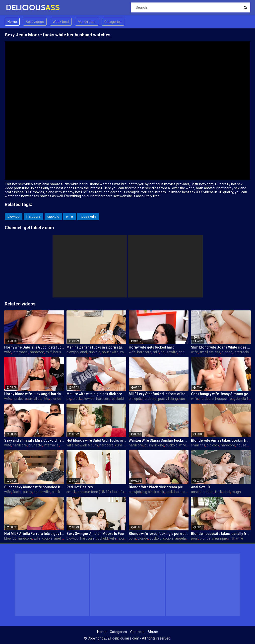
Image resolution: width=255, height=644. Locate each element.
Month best (87, 22)
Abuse (153, 632)
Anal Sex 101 (201, 487)
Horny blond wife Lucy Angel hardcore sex (34, 394)
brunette (35, 445)
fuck (218, 492)
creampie (219, 538)
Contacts (137, 632)
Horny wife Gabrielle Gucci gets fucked (34, 347)
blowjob (14, 216)
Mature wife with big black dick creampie (96, 394)
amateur (198, 492)
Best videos (35, 22)
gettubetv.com (39, 228)
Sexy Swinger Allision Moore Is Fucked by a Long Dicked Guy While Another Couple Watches (96, 534)
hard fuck (120, 492)
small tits (207, 352)
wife (69, 216)
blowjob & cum (86, 445)
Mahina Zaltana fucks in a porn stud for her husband (96, 347)
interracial (21, 352)
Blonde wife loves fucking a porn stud (159, 534)
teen (210, 492)
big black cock (153, 492)
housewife (88, 216)
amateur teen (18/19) (94, 492)
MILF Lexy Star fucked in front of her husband (159, 394)
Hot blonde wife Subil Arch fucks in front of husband (96, 440)
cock (169, 492)
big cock (213, 445)
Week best (61, 22)
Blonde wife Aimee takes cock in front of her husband (221, 440)
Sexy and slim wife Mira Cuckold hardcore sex (34, 440)
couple (47, 538)
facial (17, 492)
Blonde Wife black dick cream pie (156, 487)
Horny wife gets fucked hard (152, 347)
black (77, 399)
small (71, 492)
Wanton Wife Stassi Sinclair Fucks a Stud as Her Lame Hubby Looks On (159, 440)
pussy (28, 492)
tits (218, 352)
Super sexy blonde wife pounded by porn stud (34, 487)
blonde (227, 352)
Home (12, 22)
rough (236, 492)
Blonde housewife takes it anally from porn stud (221, 534)
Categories (113, 22)
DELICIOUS (19, 7)
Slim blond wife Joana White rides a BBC (221, 347)
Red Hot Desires (80, 487)
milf (49, 352)
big (69, 399)
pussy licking (168, 399)
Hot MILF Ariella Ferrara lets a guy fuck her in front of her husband (34, 534)
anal (84, 352)
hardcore (33, 216)
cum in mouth (126, 445)
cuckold (53, 216)
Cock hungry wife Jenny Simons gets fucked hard (221, 394)
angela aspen (186, 538)
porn (132, 538)
